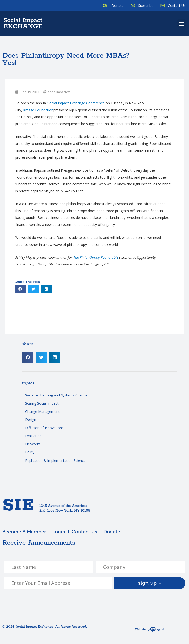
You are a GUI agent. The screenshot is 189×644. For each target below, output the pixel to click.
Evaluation (33, 436)
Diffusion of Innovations (44, 428)
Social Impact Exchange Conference (76, 103)
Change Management (42, 411)
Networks (33, 444)
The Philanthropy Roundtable (96, 257)
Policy (30, 452)
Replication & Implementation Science (55, 460)
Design (31, 420)
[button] (181, 24)
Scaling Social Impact (42, 403)
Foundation (38, 110)
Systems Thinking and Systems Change (56, 395)
